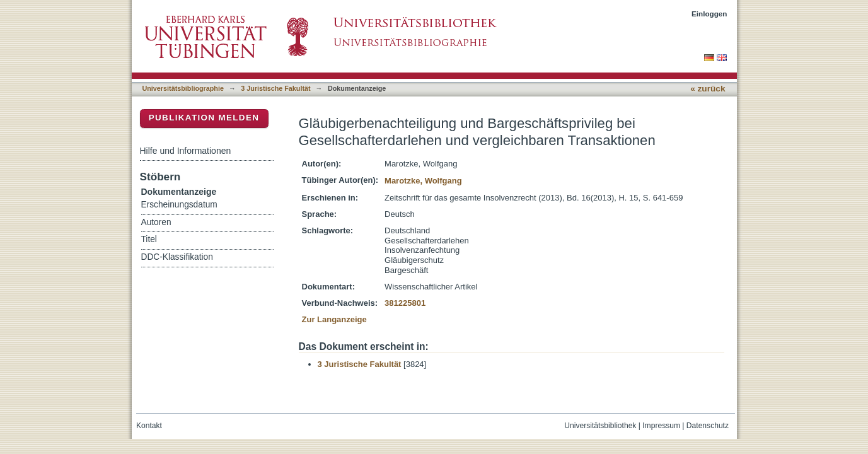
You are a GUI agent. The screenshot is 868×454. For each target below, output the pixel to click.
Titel (149, 239)
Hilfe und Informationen (186, 151)
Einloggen (709, 14)
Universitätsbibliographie (183, 88)
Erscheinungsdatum (179, 205)
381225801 (405, 303)
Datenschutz (708, 426)
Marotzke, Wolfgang (423, 181)
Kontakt (149, 426)
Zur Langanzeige (334, 319)
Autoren (156, 222)
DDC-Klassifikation (177, 257)
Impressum (661, 426)
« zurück (708, 89)
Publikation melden (204, 118)
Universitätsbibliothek (600, 426)
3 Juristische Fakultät (275, 88)
